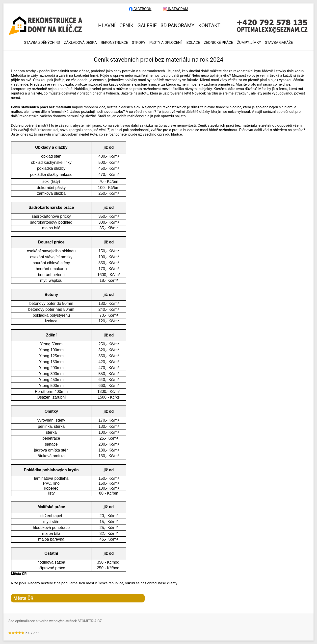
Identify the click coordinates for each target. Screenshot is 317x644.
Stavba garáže (279, 43)
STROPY (139, 43)
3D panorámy (178, 25)
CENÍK (126, 25)
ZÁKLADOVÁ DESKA (80, 43)
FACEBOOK (140, 9)
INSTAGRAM (176, 9)
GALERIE (147, 25)
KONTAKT (209, 25)
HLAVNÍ (107, 25)
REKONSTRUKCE (114, 43)
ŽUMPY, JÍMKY (249, 43)
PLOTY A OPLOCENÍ (165, 43)
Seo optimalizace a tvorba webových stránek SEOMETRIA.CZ (55, 621)
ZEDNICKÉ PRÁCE (218, 43)
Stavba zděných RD (42, 43)
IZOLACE (193, 43)
